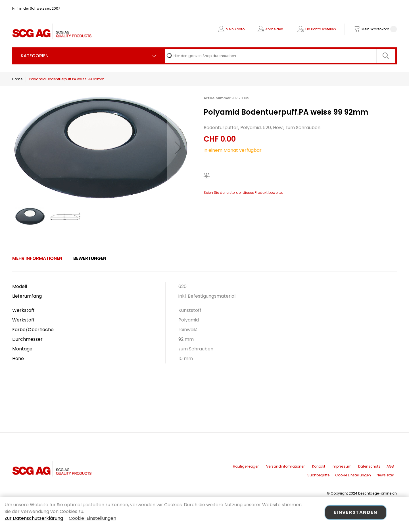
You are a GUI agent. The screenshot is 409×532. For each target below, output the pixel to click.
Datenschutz (369, 466)
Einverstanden (356, 512)
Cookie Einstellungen (353, 475)
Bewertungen (90, 258)
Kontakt (319, 466)
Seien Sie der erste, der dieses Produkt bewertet (243, 193)
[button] (178, 147)
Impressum (342, 466)
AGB (390, 466)
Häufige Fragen (246, 466)
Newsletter (385, 475)
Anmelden (274, 29)
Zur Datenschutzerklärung (34, 518)
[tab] (37, 258)
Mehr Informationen (37, 258)
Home (17, 79)
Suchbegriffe (318, 475)
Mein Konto (235, 29)
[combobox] (280, 56)
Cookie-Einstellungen (92, 518)
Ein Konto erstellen (321, 29)
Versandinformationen (286, 466)
